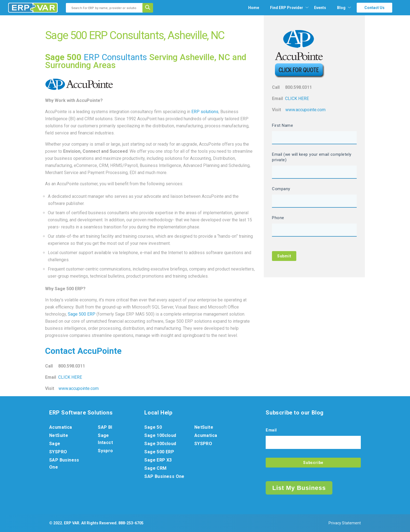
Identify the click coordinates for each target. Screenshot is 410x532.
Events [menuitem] (320, 8)
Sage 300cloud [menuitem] (160, 444)
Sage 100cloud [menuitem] (160, 435)
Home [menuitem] (254, 8)
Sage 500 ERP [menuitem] (159, 452)
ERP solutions (205, 112)
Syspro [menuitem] (105, 451)
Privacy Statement (345, 523)
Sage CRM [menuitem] (155, 468)
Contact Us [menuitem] (374, 8)
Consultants (124, 57)
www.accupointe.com (79, 388)
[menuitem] (287, 8)
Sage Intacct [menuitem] (105, 439)
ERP (93, 57)
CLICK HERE (70, 377)
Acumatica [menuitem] (61, 427)
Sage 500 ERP (82, 314)
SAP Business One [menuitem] (64, 464)
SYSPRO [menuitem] (58, 452)
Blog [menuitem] (341, 8)
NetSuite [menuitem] (59, 435)
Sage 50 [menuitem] (153, 427)
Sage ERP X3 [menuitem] (158, 460)
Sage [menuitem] (55, 444)
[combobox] (106, 8)
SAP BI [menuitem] (105, 427)
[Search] (150, 8)
